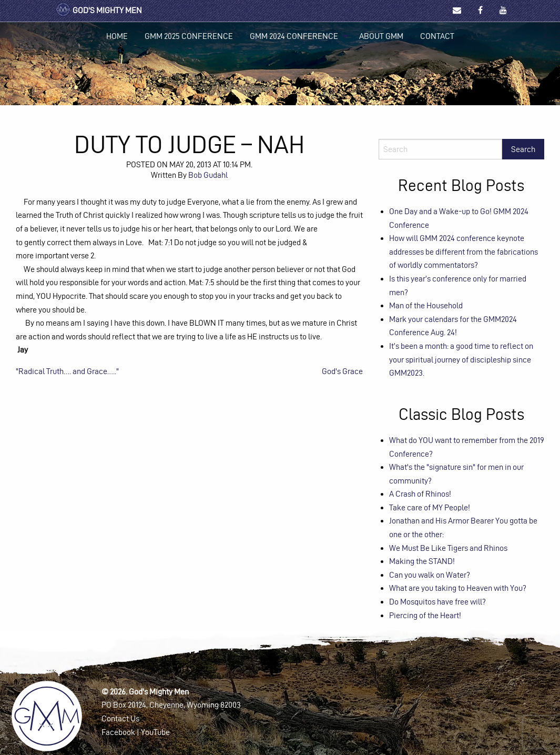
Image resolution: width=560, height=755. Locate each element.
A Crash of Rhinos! (420, 494)
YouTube (155, 732)
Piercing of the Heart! (425, 615)
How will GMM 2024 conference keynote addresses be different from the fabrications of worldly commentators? (464, 251)
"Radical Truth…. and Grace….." (67, 371)
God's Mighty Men (99, 10)
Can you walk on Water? (430, 575)
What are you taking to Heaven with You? (458, 588)
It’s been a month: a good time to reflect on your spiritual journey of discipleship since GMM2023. (461, 359)
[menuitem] (117, 36)
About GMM (381, 36)
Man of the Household (426, 305)
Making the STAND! (422, 561)
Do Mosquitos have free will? (437, 602)
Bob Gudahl (208, 175)
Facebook (118, 732)
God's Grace (342, 371)
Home (117, 36)
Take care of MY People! (430, 507)
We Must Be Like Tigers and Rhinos (448, 548)
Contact (437, 36)
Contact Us (120, 718)
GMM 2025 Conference (189, 36)
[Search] (440, 149)
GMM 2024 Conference (294, 36)
